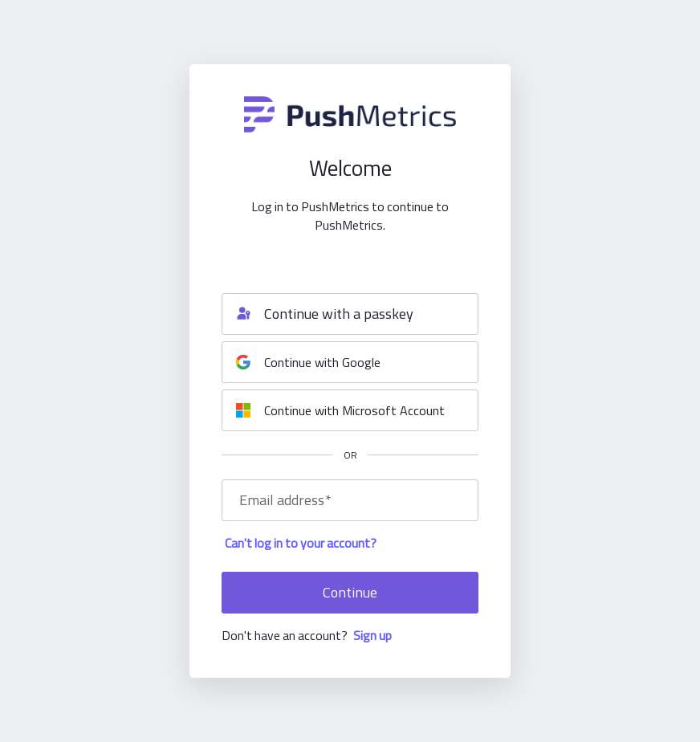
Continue (350, 592)
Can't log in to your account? (301, 543)
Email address (285, 500)
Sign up (372, 635)
